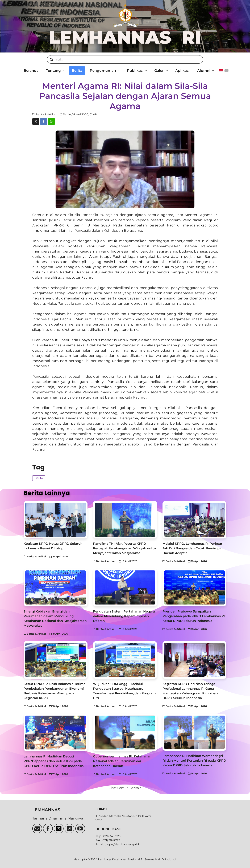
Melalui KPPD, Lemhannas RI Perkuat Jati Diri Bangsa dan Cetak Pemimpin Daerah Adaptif (192, 548)
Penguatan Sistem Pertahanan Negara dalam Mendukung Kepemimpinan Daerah (124, 616)
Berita (77, 71)
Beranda (31, 71)
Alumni (204, 71)
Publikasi (135, 71)
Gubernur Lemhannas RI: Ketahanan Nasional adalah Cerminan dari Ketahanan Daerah (122, 761)
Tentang (53, 71)
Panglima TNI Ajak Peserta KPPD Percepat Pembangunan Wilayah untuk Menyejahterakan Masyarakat (125, 548)
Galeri (159, 71)
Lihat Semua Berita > (125, 788)
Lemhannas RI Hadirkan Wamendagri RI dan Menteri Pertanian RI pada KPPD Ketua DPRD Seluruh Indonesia (194, 760)
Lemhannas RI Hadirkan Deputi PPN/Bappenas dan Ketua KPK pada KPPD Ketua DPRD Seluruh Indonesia (54, 761)
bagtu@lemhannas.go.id (122, 844)
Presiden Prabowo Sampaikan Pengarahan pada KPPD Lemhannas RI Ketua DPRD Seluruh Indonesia (194, 616)
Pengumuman (103, 71)
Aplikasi (182, 71)
